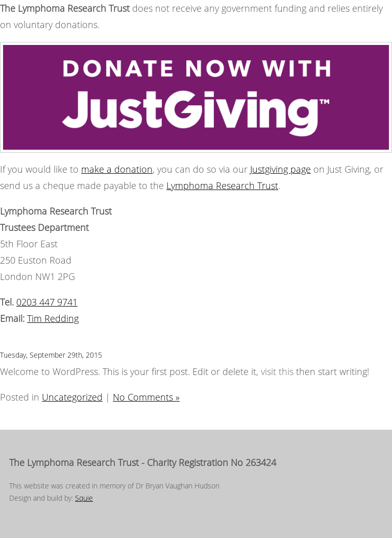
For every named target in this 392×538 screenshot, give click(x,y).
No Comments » (146, 397)
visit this (277, 371)
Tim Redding (53, 318)
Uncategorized (72, 397)
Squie (84, 498)
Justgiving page (280, 169)
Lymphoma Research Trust (222, 185)
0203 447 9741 (47, 302)
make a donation (117, 169)
